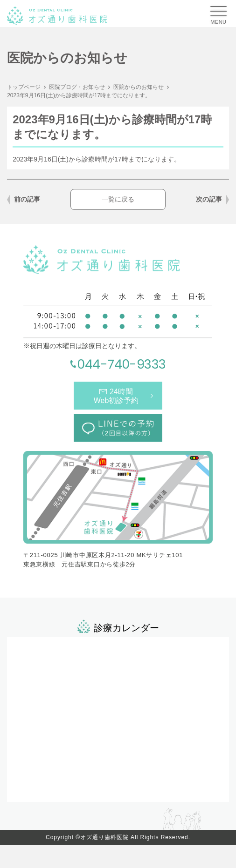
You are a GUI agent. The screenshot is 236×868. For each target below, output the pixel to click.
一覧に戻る (118, 199)
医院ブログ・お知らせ (77, 87)
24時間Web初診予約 (116, 396)
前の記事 (27, 199)
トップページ (24, 87)
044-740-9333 (121, 364)
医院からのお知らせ (139, 87)
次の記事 (209, 199)
